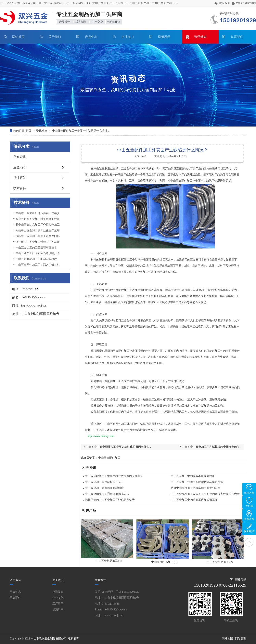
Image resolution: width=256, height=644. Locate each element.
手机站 (249, 502)
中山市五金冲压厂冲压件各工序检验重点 (36, 215)
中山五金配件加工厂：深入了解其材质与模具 (36, 267)
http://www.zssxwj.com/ (101, 436)
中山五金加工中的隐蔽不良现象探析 (193, 476)
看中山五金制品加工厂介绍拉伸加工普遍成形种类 (36, 227)
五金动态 (20, 167)
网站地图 (250, 3)
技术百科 (20, 188)
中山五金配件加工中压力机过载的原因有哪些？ (123, 447)
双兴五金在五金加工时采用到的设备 (38, 219)
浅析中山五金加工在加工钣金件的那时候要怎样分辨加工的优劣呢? (36, 238)
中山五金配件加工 (109, 458)
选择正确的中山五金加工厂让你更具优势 (110, 500)
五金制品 (15, 592)
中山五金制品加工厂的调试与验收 (36, 259)
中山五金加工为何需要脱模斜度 (104, 488)
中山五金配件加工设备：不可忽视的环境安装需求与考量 (205, 494)
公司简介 (58, 592)
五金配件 (15, 598)
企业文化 (58, 598)
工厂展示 (58, 604)
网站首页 (18, 37)
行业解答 (20, 178)
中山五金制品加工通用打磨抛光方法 (107, 494)
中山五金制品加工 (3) (164, 562)
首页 (29, 131)
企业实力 (128, 37)
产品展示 (15, 580)
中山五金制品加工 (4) (109, 561)
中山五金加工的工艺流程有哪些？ (36, 248)
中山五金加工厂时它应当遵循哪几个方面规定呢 (36, 255)
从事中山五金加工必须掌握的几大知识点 (196, 488)
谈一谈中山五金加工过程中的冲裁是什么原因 (36, 244)
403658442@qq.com (116, 610)
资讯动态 (200, 37)
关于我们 (55, 37)
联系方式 (100, 580)
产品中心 (91, 37)
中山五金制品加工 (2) (220, 562)
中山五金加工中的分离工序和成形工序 (194, 500)
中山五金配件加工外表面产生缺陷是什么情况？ (81, 131)
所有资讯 (20, 157)
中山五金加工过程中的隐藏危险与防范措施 (197, 482)
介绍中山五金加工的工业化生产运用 (38, 230)
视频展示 (164, 37)
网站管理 (241, 639)
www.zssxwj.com (114, 615)
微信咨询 (249, 489)
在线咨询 (249, 515)
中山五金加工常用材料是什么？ (104, 482)
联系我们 (237, 37)
